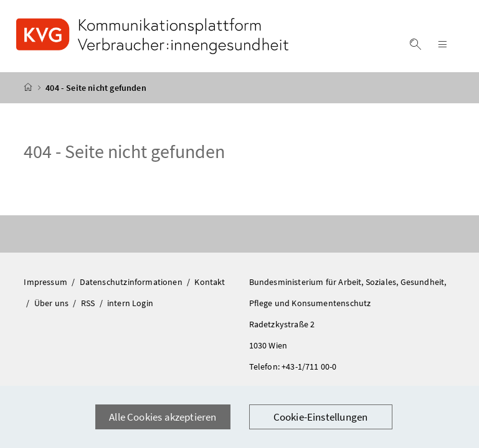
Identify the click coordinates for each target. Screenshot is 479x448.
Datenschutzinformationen (132, 282)
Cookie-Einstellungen (321, 417)
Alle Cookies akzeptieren (163, 417)
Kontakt (210, 282)
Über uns (53, 303)
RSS (89, 303)
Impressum (46, 282)
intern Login (130, 303)
